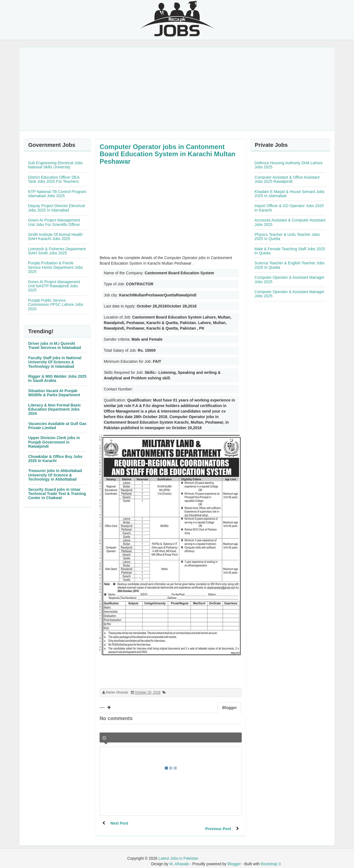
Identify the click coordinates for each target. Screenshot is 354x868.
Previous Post (218, 823)
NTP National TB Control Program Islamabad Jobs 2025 (57, 194)
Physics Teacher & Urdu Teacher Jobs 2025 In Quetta (287, 237)
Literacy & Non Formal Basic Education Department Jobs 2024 (55, 409)
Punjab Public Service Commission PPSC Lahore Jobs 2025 (56, 305)
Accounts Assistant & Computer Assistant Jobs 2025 (290, 222)
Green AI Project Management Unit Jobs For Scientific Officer (54, 222)
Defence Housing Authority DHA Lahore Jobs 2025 (288, 165)
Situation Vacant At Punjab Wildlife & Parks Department (54, 393)
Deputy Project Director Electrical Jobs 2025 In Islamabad (56, 208)
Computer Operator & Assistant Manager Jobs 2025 (289, 279)
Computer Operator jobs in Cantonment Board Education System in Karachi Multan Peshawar (167, 154)
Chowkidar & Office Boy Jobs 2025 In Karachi (55, 459)
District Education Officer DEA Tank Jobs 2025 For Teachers (54, 179)
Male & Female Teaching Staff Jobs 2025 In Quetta (290, 251)
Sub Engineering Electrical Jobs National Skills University (55, 165)
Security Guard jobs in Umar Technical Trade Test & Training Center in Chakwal (57, 494)
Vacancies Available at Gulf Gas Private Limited (57, 426)
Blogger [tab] (229, 708)
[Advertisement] (177, 89)
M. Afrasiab (179, 858)
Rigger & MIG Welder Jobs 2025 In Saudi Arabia (57, 378)
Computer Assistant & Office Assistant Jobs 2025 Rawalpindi (287, 179)
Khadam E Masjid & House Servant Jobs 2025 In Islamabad (289, 194)
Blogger (234, 858)
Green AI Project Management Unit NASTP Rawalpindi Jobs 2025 (54, 286)
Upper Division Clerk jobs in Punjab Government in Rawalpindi (54, 442)
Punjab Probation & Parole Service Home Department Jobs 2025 (55, 267)
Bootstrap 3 (271, 858)
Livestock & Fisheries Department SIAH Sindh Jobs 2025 (57, 251)
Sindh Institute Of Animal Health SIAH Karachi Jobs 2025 (55, 237)
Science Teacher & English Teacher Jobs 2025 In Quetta (289, 265)
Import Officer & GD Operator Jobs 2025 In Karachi (289, 208)
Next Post (120, 823)
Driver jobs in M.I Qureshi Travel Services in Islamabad (55, 346)
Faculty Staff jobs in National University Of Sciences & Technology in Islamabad (55, 362)
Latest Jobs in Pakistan (178, 853)
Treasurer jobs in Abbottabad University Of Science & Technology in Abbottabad (55, 475)
